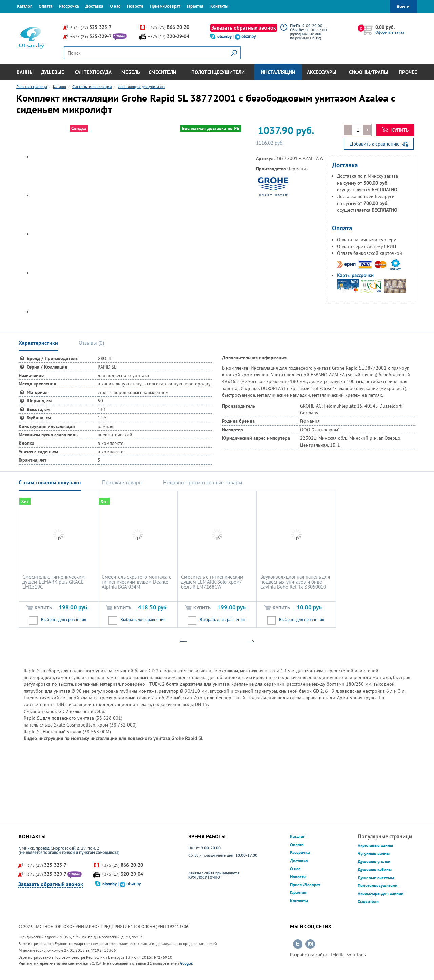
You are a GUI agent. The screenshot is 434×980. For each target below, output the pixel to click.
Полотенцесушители (218, 72)
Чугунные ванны (374, 854)
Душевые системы (376, 878)
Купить (395, 130)
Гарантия (195, 6)
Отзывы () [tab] (91, 343)
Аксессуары (322, 72)
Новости (135, 6)
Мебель (131, 72)
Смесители (162, 72)
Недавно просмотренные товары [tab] (203, 482)
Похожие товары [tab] (122, 482)
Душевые (53, 72)
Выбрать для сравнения (64, 619)
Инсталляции (278, 72)
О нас (115, 6)
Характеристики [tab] (38, 343)
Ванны (25, 72)
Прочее (408, 72)
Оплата (45, 6)
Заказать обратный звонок (244, 27)
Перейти (298, 944)
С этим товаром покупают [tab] (50, 482)
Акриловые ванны (375, 845)
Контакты (219, 6)
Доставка (94, 6)
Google (186, 963)
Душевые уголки (374, 861)
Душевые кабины (375, 870)
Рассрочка (69, 6)
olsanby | (226, 36)
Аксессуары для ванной (381, 894)
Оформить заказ (390, 32)
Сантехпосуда (93, 72)
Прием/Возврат (165, 6)
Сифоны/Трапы (369, 72)
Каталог (24, 6)
